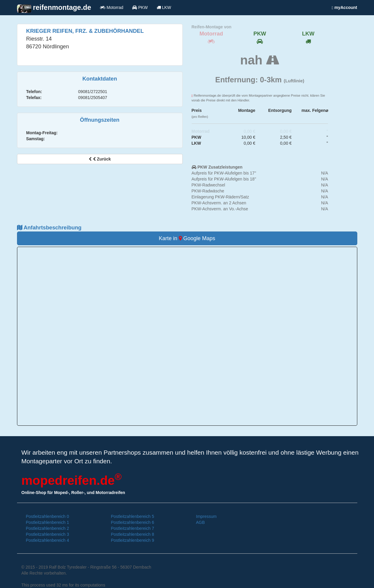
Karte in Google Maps (187, 238)
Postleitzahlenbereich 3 (48, 534)
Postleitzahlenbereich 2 (48, 528)
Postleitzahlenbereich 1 (48, 522)
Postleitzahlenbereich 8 (133, 534)
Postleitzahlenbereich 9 (133, 540)
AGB (201, 522)
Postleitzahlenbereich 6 (133, 522)
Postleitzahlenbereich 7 (133, 528)
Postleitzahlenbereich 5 (133, 516)
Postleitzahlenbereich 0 (48, 516)
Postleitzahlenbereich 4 (48, 540)
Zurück (100, 159)
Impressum (206, 516)
